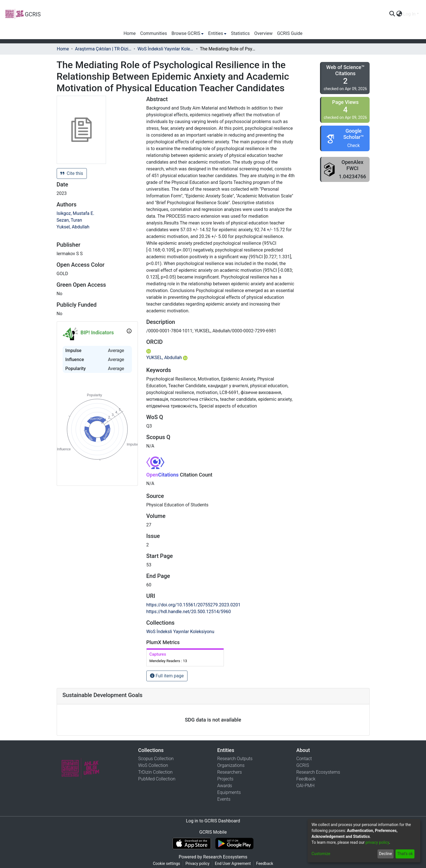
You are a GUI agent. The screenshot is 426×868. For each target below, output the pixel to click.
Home (63, 49)
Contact (304, 759)
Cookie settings (166, 863)
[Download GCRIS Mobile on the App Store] (192, 843)
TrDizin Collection (155, 772)
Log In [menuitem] (409, 14)
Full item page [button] (167, 676)
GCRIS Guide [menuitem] (290, 33)
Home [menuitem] (130, 33)
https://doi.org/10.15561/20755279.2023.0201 (193, 605)
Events (224, 799)
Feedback (306, 779)
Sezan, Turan (69, 220)
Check (354, 145)
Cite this (72, 173)
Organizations (231, 765)
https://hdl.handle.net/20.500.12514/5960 (189, 612)
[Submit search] (392, 14)
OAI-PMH (305, 786)
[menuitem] (399, 14)
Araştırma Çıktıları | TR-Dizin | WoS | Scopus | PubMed (103, 49)
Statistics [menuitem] (240, 33)
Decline (385, 854)
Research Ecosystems (318, 772)
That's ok (405, 854)
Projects (225, 779)
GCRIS (303, 765)
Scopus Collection (156, 759)
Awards (225, 786)
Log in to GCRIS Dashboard (213, 821)
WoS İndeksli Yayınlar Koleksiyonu (165, 49)
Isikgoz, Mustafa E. (76, 213)
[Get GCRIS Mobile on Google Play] (234, 843)
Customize (321, 854)
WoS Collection (153, 765)
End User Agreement (233, 863)
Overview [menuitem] (263, 33)
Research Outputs (235, 759)
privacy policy (377, 842)
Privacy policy (197, 863)
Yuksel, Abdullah (73, 227)
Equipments (229, 792)
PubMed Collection (157, 779)
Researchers (230, 772)
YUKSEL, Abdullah (167, 358)
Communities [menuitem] (154, 33)
